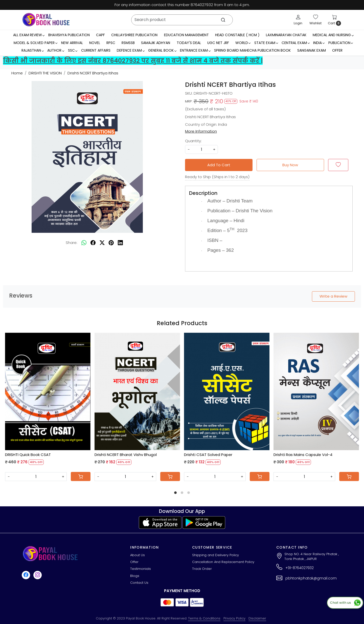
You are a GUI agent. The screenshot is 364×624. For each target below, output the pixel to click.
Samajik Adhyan (156, 43)
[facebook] (93, 243)
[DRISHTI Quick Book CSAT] (48, 391)
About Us (138, 555)
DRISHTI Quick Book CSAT (28, 455)
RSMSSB (128, 43)
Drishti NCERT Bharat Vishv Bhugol (126, 455)
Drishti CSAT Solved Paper (208, 455)
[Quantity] (36, 477)
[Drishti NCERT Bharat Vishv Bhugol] (137, 391)
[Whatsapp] (84, 243)
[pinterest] (111, 243)
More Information (201, 131)
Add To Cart (219, 165)
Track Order (202, 569)
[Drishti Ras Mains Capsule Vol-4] (316, 391)
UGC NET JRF (218, 43)
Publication (341, 43)
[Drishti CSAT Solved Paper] (227, 391)
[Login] (298, 20)
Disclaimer (257, 618)
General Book (162, 50)
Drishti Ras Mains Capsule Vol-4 (303, 455)
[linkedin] (120, 243)
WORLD (243, 43)
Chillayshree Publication (134, 35)
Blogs (135, 576)
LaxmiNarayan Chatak (286, 35)
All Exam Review (29, 35)
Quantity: (193, 141)
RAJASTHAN (32, 50)
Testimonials (141, 569)
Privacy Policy (234, 618)
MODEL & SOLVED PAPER (35, 43)
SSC (73, 50)
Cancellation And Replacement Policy (223, 562)
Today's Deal (189, 43)
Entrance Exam (195, 50)
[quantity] (201, 149)
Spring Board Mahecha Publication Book (252, 50)
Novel (95, 43)
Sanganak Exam (312, 50)
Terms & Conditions (204, 618)
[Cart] (81, 476)
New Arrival (72, 43)
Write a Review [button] (333, 296)
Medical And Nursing (333, 35)
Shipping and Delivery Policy (215, 555)
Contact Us (139, 583)
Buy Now (290, 165)
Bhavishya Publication (69, 35)
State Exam (266, 43)
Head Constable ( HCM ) (237, 35)
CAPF (100, 35)
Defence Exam (131, 50)
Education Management (186, 35)
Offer (337, 50)
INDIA (319, 43)
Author (56, 50)
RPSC (111, 43)
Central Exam (295, 43)
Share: (72, 243)
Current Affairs (96, 50)
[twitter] (102, 243)
